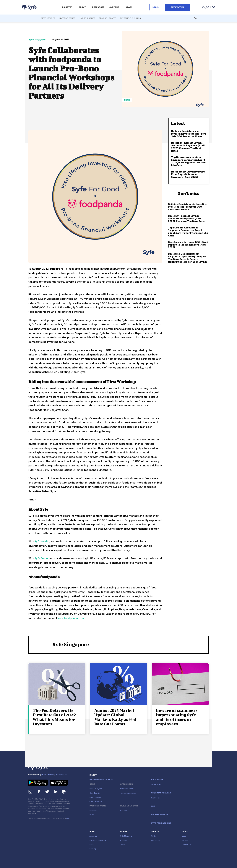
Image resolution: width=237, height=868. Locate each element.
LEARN (129, 7)
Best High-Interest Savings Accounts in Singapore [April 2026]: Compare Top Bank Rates (188, 147)
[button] (196, 18)
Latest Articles (47, 18)
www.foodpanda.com (71, 618)
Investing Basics (67, 18)
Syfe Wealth (42, 541)
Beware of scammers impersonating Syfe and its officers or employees (177, 717)
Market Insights (87, 18)
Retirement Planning (130, 18)
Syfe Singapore (37, 40)
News (127, 100)
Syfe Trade (41, 558)
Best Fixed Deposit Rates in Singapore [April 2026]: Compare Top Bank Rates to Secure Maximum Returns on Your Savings (188, 258)
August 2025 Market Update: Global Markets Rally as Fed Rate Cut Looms (115, 717)
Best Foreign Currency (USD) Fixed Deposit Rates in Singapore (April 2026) (188, 174)
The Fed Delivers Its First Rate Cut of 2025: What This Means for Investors (54, 717)
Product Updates (107, 18)
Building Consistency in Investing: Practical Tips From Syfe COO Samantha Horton (189, 134)
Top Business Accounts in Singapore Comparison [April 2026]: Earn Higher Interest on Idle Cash (189, 161)
